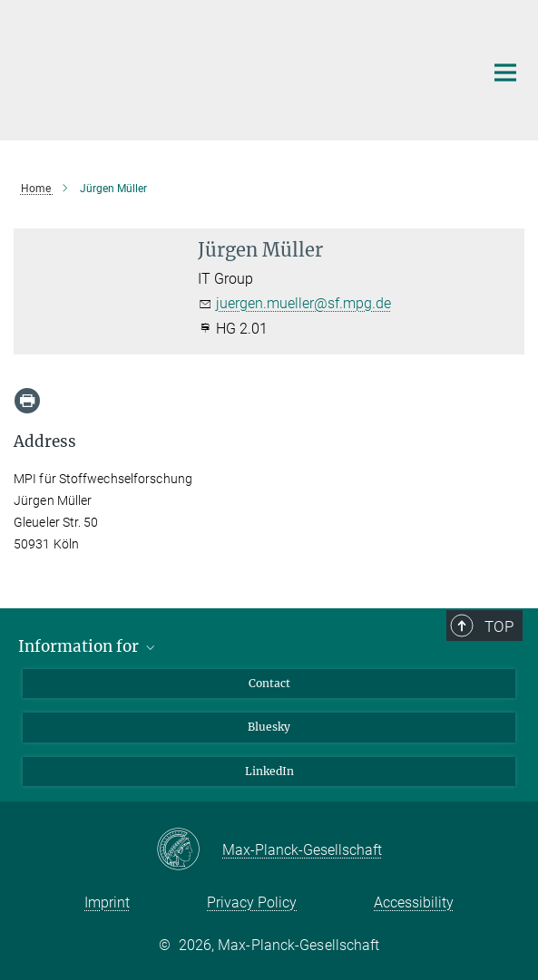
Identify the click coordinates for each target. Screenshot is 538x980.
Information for (88, 646)
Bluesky (269, 727)
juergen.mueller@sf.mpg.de (303, 303)
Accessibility (414, 902)
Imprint (107, 902)
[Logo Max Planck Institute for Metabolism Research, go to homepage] (235, 68)
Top (499, 626)
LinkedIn (269, 771)
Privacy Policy (252, 902)
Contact (269, 683)
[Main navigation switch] (505, 73)
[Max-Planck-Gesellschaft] (189, 850)
